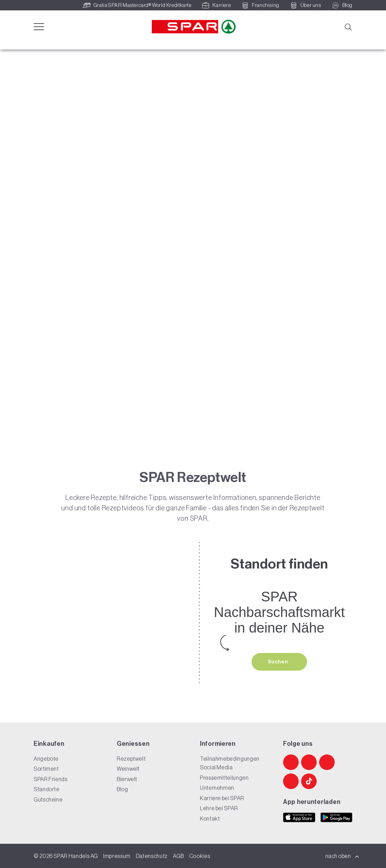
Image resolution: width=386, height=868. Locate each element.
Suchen (279, 662)
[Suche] (348, 26)
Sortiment (46, 769)
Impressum (117, 856)
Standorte (47, 789)
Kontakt (210, 818)
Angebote (46, 759)
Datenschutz (152, 856)
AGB (178, 856)
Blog (122, 789)
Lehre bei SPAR (219, 808)
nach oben (342, 856)
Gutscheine (48, 799)
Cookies (200, 856)
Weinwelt (128, 769)
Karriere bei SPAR (222, 798)
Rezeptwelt (131, 759)
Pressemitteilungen (224, 778)
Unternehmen (217, 788)
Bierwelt (127, 779)
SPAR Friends (51, 779)
